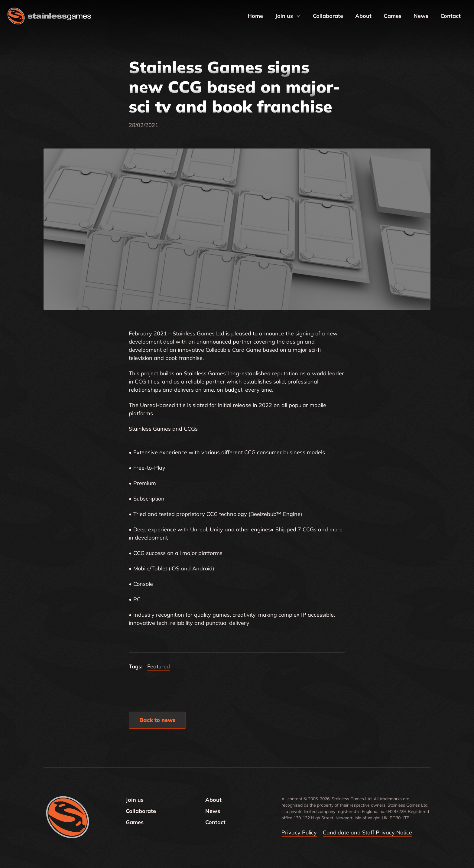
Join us (288, 16)
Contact (451, 16)
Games (393, 16)
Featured (159, 666)
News (421, 16)
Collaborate (328, 16)
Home (255, 16)
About (363, 16)
